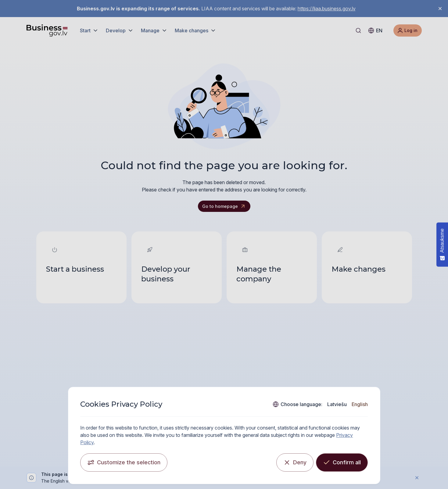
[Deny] (295, 462)
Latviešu (337, 404)
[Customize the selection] (124, 462)
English (360, 404)
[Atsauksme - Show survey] (442, 244)
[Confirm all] (342, 462)
